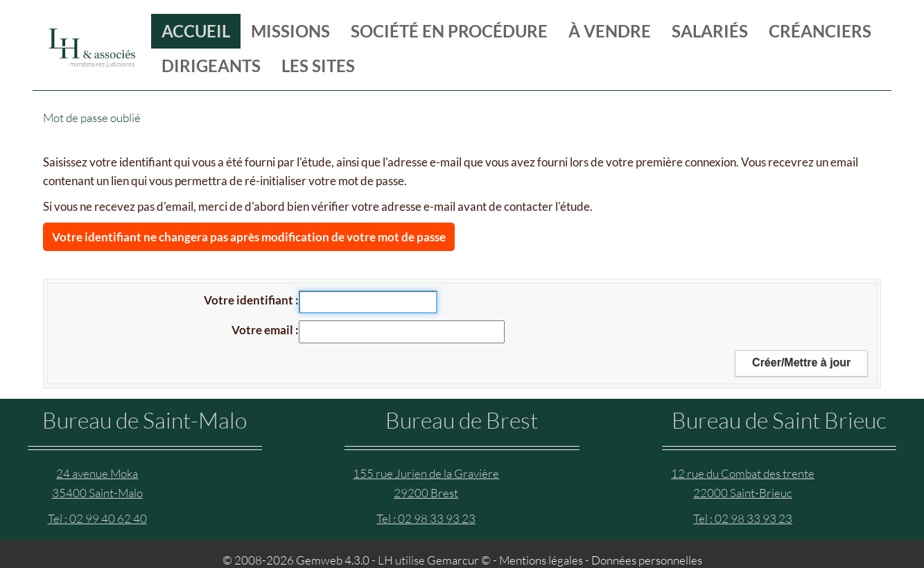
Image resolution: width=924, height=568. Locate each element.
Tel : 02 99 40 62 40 (97, 518)
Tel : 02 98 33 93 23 (426, 518)
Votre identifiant (250, 300)
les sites (318, 66)
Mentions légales (541, 560)
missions (290, 31)
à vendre (610, 31)
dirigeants (211, 66)
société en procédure (449, 31)
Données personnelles (647, 560)
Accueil (196, 31)
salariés (710, 31)
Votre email (263, 330)
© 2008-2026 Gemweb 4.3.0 (296, 560)
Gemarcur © (459, 560)
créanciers (820, 31)
